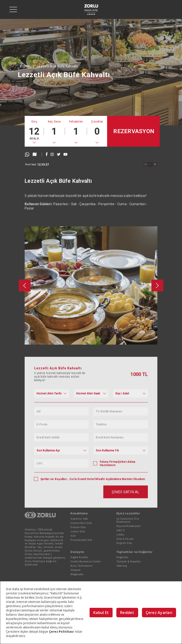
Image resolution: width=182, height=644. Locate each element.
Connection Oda (81, 523)
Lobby (120, 535)
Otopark (75, 570)
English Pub (124, 543)
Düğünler (122, 557)
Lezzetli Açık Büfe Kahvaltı (57, 66)
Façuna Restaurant (128, 526)
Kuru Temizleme (81, 566)
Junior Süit (78, 532)
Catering (122, 566)
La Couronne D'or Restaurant (128, 520)
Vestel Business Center (86, 562)
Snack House (125, 539)
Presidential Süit (81, 540)
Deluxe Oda (78, 527)
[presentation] (25, 354)
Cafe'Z (121, 530)
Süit (73, 536)
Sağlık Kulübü (79, 557)
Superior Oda (79, 519)
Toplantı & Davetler (129, 562)
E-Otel (25, 66)
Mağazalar (77, 574)
